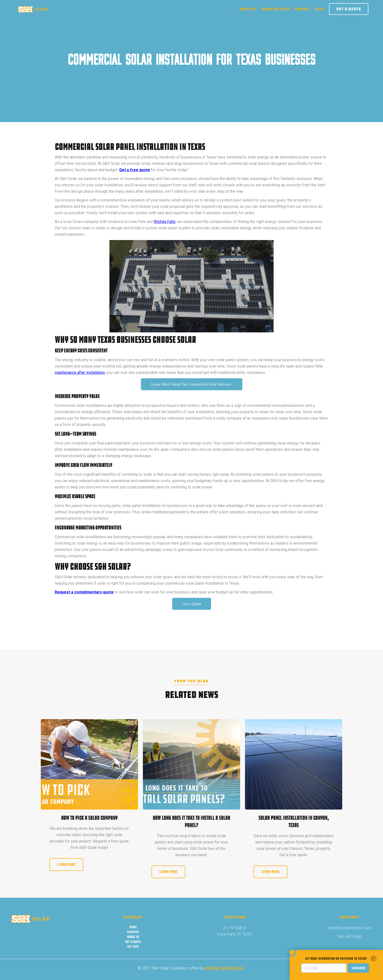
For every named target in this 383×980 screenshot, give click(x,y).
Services (133, 932)
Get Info (133, 947)
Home (133, 927)
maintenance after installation (80, 373)
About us (248, 9)
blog (319, 9)
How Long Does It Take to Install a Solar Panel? (191, 822)
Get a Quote (349, 9)
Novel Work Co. (225, 968)
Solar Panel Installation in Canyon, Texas (294, 822)
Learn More (66, 864)
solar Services (275, 9)
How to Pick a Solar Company (89, 818)
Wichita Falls (165, 222)
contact (302, 9)
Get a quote (133, 942)
